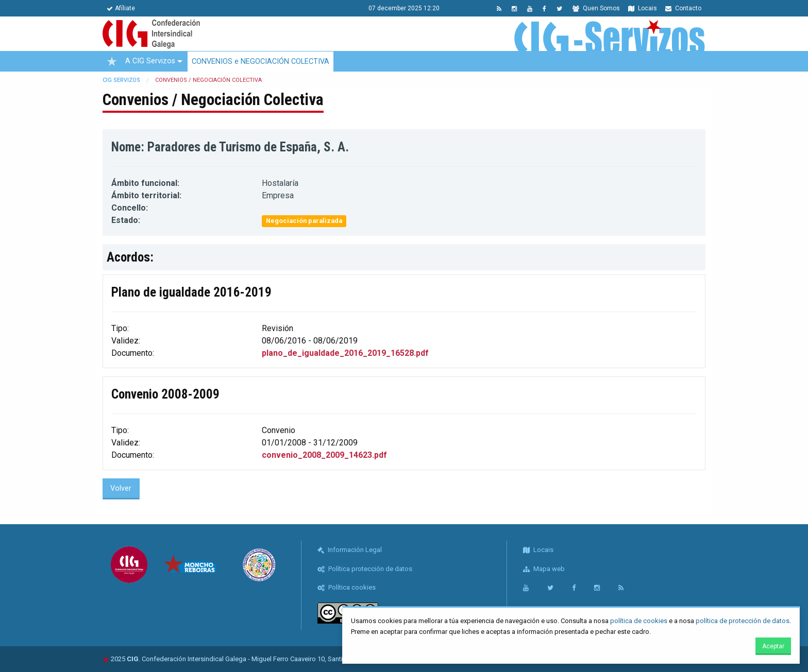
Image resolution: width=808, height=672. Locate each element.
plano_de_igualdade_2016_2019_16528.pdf (345, 353)
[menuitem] (112, 61)
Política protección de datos (365, 569)
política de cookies (639, 621)
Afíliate (121, 8)
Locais (643, 8)
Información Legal (350, 550)
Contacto (683, 8)
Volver (121, 488)
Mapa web (544, 569)
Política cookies (347, 587)
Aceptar (773, 646)
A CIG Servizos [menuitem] (150, 61)
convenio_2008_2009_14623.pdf (324, 455)
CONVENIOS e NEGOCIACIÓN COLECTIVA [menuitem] (260, 62)
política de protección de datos (743, 621)
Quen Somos (596, 8)
